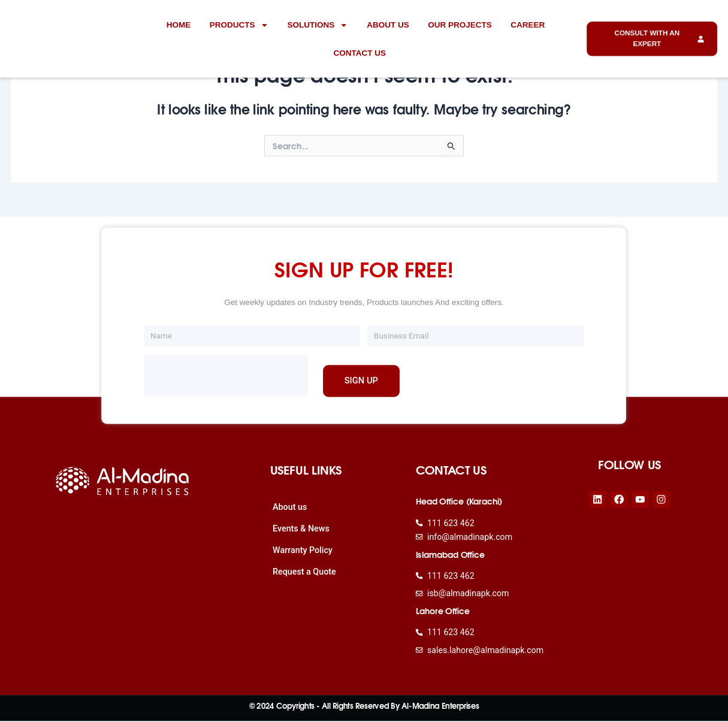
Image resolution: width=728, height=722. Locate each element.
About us (388, 24)
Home (179, 24)
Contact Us (360, 52)
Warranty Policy (303, 550)
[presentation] (226, 376)
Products (239, 25)
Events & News (301, 528)
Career (528, 24)
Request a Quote (304, 571)
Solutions (317, 25)
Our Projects (460, 24)
